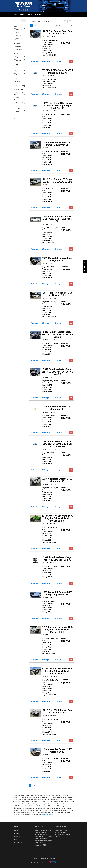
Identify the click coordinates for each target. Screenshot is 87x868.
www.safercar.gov (47, 815)
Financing (30, 14)
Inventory (22, 14)
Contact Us (38, 14)
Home (16, 14)
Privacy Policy (19, 842)
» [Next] (36, 25)
